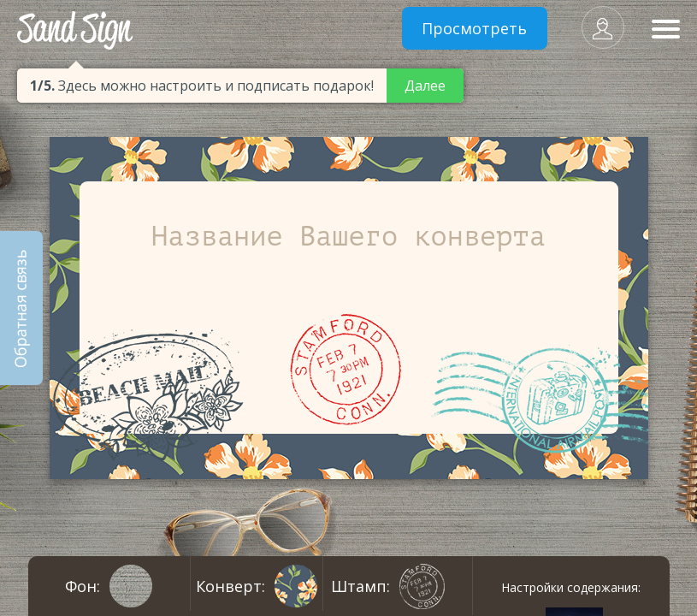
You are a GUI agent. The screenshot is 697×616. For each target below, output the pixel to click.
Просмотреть (474, 28)
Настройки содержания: (571, 587)
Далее (425, 86)
